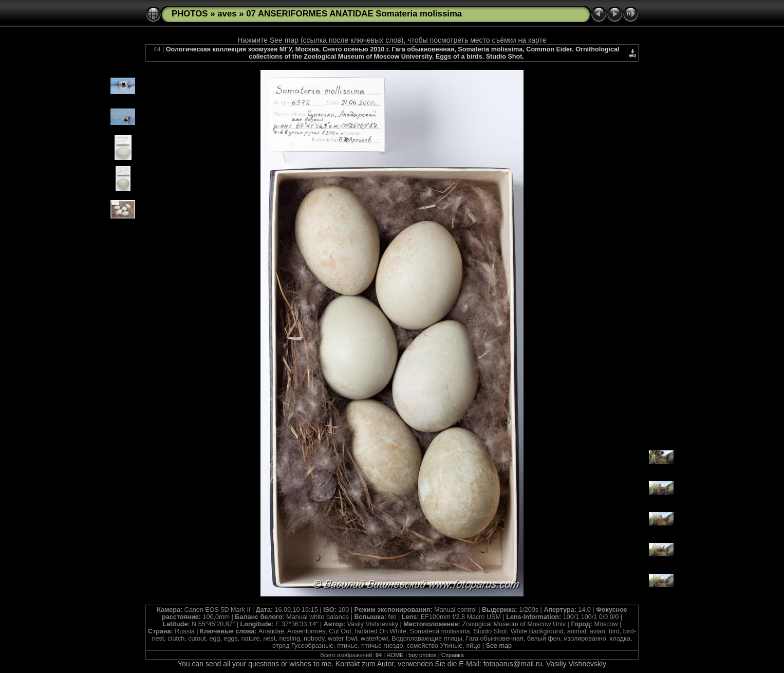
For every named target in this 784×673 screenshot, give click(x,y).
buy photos (423, 655)
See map (499, 646)
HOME (395, 655)
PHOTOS (190, 14)
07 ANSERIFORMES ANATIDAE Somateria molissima (354, 14)
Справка (453, 655)
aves (227, 14)
